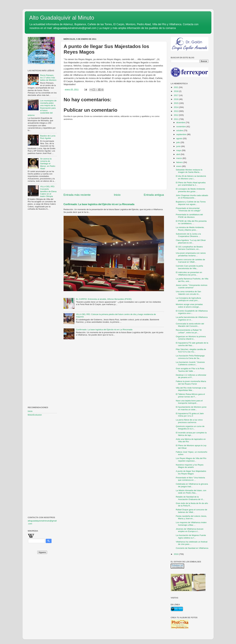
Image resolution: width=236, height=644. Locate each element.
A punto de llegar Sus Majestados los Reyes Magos (191, 472)
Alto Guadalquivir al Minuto (62, 18)
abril (179, 154)
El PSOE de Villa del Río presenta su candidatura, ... (191, 222)
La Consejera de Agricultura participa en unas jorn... (188, 299)
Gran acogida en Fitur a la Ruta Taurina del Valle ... (190, 370)
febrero (180, 162)
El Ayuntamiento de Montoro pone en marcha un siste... (191, 408)
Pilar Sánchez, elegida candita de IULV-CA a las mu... (191, 351)
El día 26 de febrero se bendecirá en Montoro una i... (191, 177)
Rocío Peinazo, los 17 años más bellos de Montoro (48, 78)
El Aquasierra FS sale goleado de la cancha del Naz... (192, 344)
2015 (176, 103)
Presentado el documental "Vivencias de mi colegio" (188, 209)
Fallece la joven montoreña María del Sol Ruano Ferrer (191, 383)
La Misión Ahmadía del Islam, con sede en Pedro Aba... (191, 492)
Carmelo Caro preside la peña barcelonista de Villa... (189, 267)
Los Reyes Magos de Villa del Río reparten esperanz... (191, 459)
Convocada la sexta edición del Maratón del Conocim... (190, 325)
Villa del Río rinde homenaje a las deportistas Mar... (191, 389)
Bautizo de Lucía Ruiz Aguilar (48, 137)
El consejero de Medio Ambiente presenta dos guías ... (190, 190)
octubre (180, 130)
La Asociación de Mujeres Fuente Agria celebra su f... (191, 536)
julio (178, 142)
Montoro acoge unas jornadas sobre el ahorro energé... (189, 306)
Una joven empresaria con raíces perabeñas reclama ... (191, 254)
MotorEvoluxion (35, 415)
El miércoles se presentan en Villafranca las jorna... (189, 274)
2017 (176, 95)
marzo (179, 158)
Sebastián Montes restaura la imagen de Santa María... (189, 171)
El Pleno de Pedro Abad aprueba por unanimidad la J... (191, 184)
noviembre (181, 127)
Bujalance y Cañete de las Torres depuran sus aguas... (191, 203)
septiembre (182, 134)
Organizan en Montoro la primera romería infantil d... (191, 338)
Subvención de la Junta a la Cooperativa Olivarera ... (188, 235)
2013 (176, 111)
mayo (179, 150)
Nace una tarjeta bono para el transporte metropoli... (189, 402)
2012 (176, 115)
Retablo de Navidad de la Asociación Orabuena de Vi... (190, 498)
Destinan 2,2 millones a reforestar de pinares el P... (191, 376)
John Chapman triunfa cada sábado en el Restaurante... (192, 197)
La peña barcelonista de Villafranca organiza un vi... (192, 318)
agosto (180, 138)
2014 (176, 107)
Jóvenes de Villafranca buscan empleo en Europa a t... (190, 530)
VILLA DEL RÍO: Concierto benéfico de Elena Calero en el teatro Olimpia (48, 191)
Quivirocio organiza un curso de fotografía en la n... (190, 427)
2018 (176, 91)
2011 (176, 119)
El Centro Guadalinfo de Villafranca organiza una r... (192, 312)
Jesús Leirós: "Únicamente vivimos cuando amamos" (192, 286)
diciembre (181, 122)
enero (179, 166)
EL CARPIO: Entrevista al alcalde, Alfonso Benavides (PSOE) (104, 299)
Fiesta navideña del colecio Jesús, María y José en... (191, 517)
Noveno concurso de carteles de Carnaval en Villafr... (190, 261)
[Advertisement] (42, 261)
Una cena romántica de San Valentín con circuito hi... (188, 293)
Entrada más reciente (77, 195)
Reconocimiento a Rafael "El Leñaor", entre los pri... (189, 331)
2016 (176, 99)
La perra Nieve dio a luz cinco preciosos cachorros (189, 421)
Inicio (117, 195)
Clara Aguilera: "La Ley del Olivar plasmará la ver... (191, 241)
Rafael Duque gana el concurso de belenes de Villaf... (191, 511)
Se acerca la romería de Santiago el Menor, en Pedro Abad (48, 164)
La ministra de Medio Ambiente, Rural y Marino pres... (190, 229)
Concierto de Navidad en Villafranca (192, 548)
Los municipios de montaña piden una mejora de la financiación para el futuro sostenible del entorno (42, 108)
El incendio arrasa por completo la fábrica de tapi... (191, 434)
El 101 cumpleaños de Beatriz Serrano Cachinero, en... (189, 248)
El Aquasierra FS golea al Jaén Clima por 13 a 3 (190, 415)
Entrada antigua (154, 195)
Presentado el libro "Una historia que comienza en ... (190, 479)
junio (179, 146)
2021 (176, 87)
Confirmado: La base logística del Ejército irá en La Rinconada (99, 204)
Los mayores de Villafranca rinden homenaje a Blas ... (191, 524)
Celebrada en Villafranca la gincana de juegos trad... (192, 485)
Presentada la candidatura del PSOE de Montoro (189, 216)
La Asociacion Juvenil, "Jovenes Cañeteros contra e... (190, 363)
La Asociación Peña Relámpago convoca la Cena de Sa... (190, 357)
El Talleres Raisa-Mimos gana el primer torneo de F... (190, 395)
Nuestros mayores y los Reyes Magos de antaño (190, 466)
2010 (176, 554)
